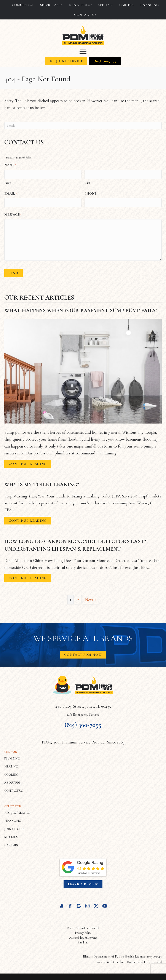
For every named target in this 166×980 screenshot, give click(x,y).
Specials (106, 5)
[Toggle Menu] (83, 52)
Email (11, 193)
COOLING (11, 773)
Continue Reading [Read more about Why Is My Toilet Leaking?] (28, 519)
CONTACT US (14, 789)
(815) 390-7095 (83, 723)
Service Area (51, 5)
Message (13, 213)
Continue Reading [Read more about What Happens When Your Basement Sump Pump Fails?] (28, 463)
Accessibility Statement (83, 936)
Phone (91, 193)
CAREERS (11, 843)
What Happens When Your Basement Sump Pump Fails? (81, 309)
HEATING (11, 765)
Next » (91, 598)
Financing (149, 5)
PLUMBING (12, 757)
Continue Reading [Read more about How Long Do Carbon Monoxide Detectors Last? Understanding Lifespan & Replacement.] (28, 577)
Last (87, 182)
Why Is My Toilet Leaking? (42, 483)
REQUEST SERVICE (17, 811)
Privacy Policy (83, 931)
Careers (126, 5)
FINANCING (13, 819)
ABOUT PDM (13, 781)
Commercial (23, 5)
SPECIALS (11, 835)
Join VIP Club (81, 5)
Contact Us (85, 15)
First (7, 182)
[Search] (83, 126)
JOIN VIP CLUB (14, 827)
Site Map (83, 941)
